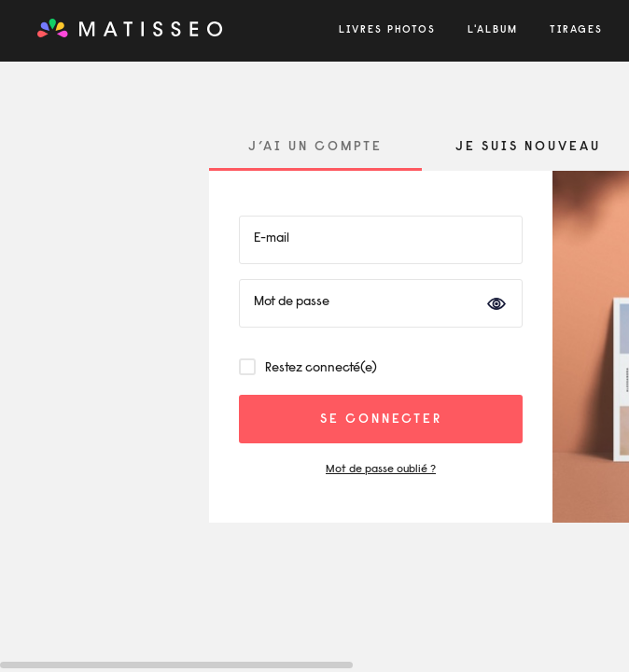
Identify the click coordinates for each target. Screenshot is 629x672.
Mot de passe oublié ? (381, 469)
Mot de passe (292, 302)
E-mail (272, 239)
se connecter (381, 420)
